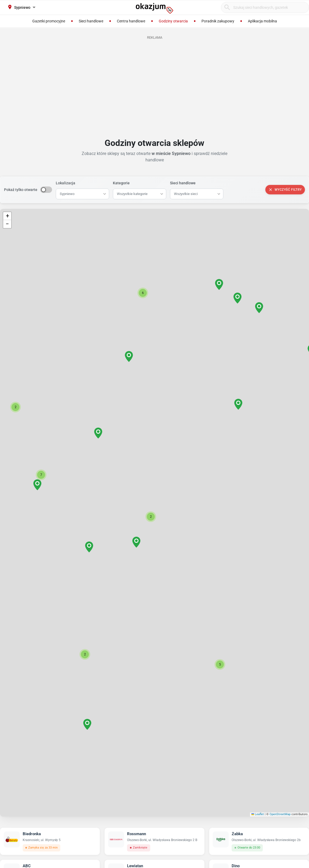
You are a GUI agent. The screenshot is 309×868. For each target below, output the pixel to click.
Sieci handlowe (183, 183)
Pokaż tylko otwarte (21, 190)
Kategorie (121, 183)
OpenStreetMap (280, 814)
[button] (151, 517)
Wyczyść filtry (285, 190)
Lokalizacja (66, 183)
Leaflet (258, 814)
